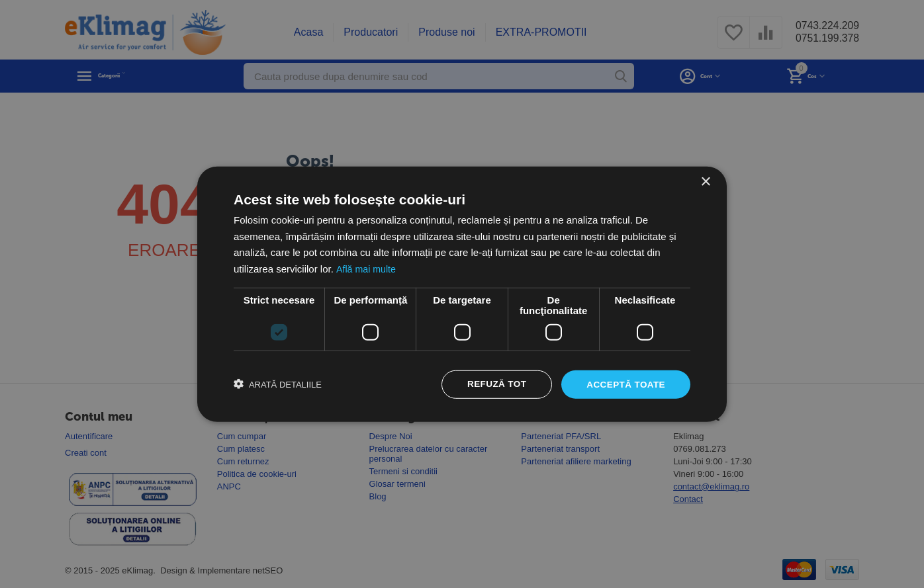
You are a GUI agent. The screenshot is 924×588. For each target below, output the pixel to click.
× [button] (705, 181)
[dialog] (462, 294)
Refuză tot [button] (493, 384)
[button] (278, 384)
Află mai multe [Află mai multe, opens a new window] (367, 268)
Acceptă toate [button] (624, 384)
